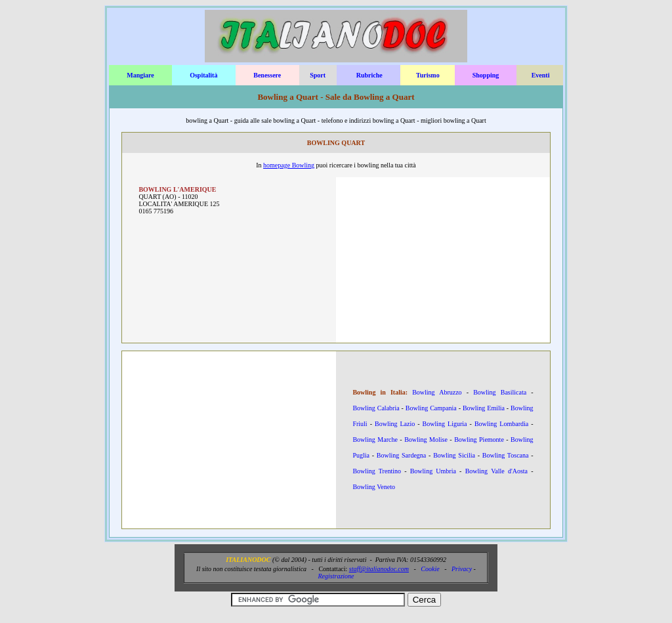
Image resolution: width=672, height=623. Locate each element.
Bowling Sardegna (401, 455)
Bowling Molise (426, 440)
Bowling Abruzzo (437, 392)
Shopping (486, 75)
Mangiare (140, 75)
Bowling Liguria (445, 424)
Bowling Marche (375, 440)
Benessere (267, 75)
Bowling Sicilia (454, 455)
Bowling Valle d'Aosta (496, 471)
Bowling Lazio (395, 424)
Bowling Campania (431, 408)
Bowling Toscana (506, 455)
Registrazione (336, 576)
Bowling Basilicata (500, 392)
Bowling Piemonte (479, 440)
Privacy (462, 569)
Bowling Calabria (376, 408)
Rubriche (369, 75)
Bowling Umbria (433, 471)
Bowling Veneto (374, 487)
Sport (318, 75)
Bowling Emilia (484, 408)
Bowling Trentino (377, 471)
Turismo (428, 75)
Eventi (541, 75)
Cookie (430, 569)
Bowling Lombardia (501, 424)
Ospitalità (203, 75)
